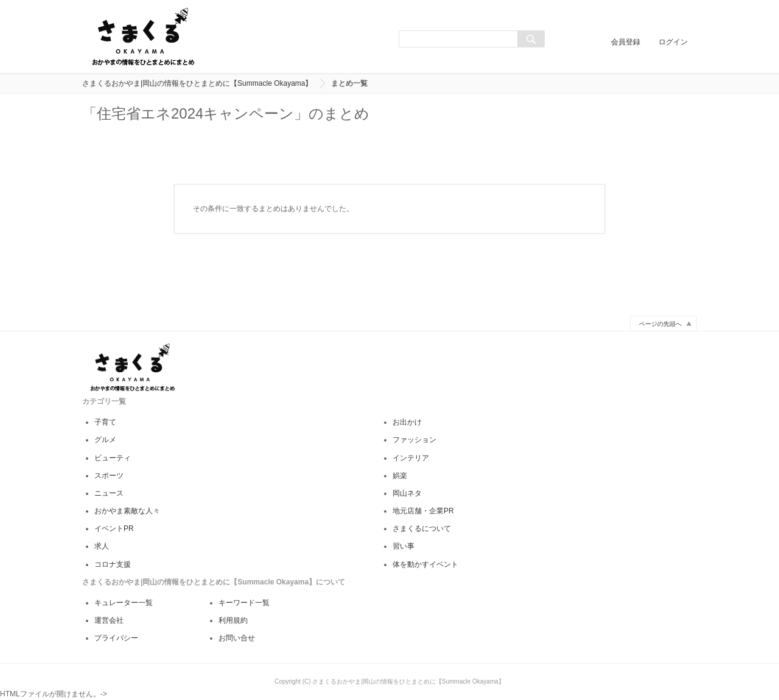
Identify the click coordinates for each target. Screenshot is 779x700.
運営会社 (109, 620)
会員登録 (626, 42)
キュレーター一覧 (124, 603)
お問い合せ (237, 638)
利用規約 (233, 620)
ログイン (673, 42)
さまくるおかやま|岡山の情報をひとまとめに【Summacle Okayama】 (197, 83)
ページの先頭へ (660, 324)
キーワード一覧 (244, 603)
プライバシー (116, 638)
